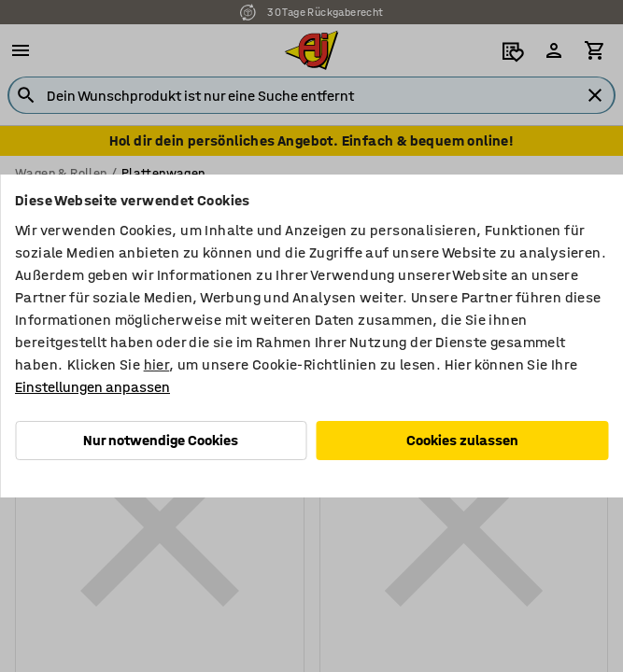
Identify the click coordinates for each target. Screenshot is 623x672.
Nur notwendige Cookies (161, 440)
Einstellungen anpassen (92, 387)
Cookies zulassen (462, 440)
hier (157, 364)
